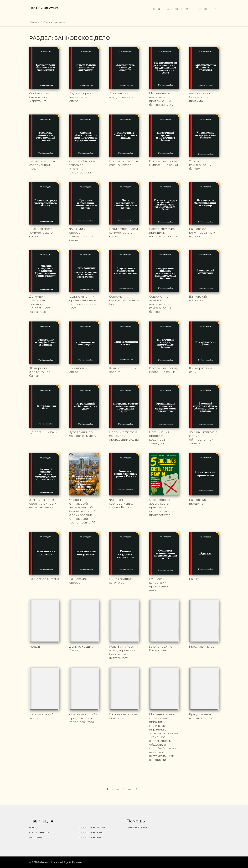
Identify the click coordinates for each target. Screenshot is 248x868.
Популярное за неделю (91, 832)
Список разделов (180, 9)
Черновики (35, 837)
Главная (156, 9)
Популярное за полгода (92, 827)
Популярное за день (89, 837)
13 (136, 789)
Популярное (207, 9)
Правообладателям (137, 827)
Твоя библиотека (44, 8)
